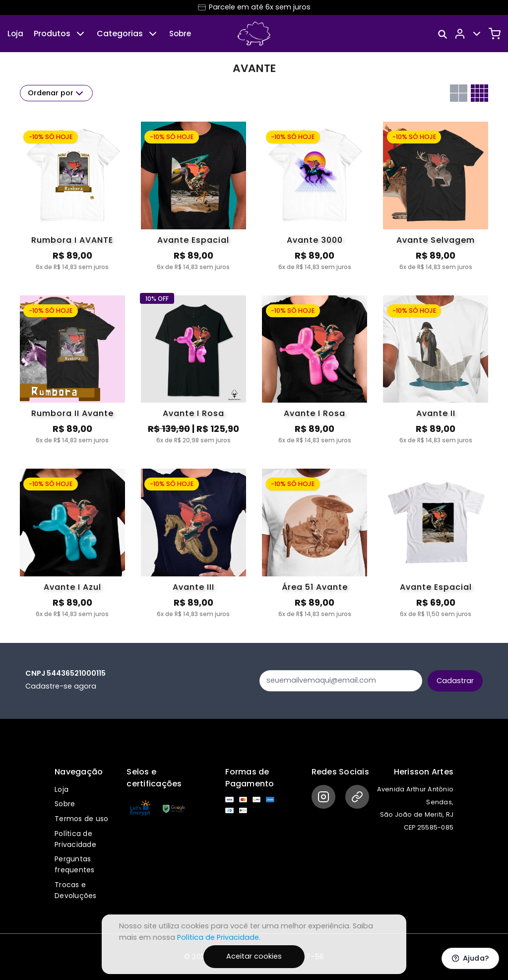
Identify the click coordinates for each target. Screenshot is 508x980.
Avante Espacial (193, 240)
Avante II (436, 413)
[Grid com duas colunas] (459, 93)
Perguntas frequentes (75, 864)
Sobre (180, 34)
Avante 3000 (315, 240)
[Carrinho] (495, 34)
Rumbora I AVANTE (72, 240)
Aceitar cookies (254, 956)
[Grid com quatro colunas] (479, 93)
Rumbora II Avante (72, 413)
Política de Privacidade (75, 839)
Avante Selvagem (436, 240)
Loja (15, 34)
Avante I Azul (72, 587)
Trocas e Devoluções (76, 890)
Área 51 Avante (315, 587)
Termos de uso (81, 819)
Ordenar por (57, 93)
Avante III (193, 587)
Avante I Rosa (193, 413)
